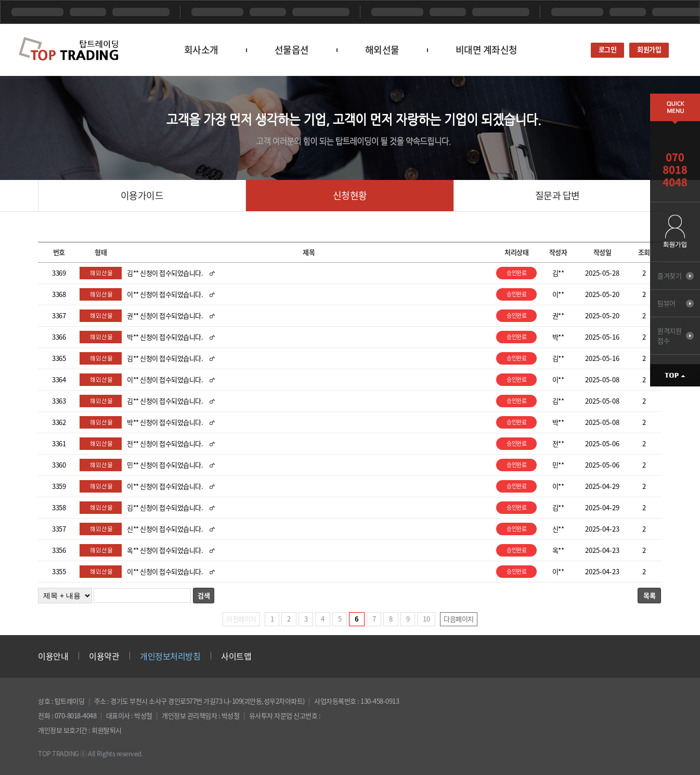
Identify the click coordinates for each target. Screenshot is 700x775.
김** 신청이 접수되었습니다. (165, 273)
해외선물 (382, 50)
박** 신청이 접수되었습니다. (165, 337)
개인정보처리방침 (170, 656)
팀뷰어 (666, 303)
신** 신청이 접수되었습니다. (165, 529)
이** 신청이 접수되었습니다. (165, 294)
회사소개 (201, 50)
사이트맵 (236, 656)
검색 (204, 595)
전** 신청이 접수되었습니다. (165, 443)
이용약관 (104, 656)
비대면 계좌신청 (487, 50)
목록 (649, 595)
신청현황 (350, 195)
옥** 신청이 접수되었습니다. (165, 550)
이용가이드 (142, 195)
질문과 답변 (558, 195)
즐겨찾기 (669, 275)
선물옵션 (292, 50)
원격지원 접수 (669, 335)
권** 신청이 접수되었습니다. (165, 315)
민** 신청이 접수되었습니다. (165, 465)
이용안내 (53, 656)
